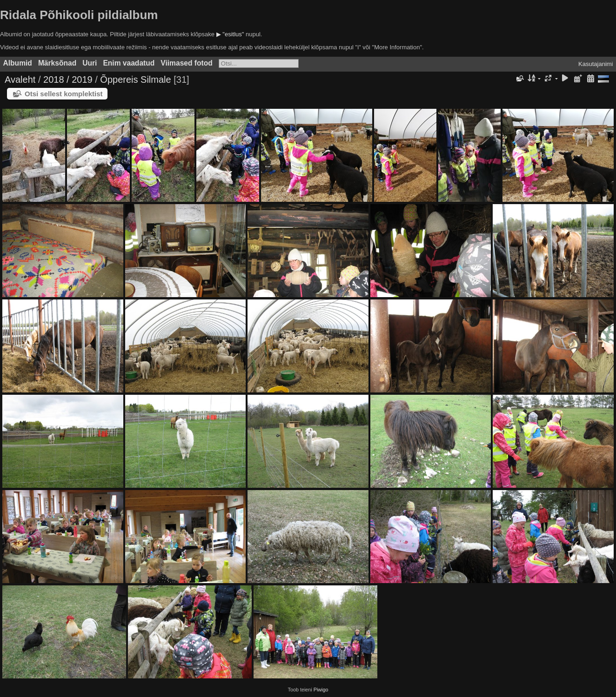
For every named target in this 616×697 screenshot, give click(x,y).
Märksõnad (57, 63)
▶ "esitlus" (230, 34)
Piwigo (321, 690)
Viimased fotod (187, 63)
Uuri (90, 63)
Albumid (18, 63)
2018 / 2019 (68, 80)
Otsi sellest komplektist (64, 94)
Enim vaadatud (129, 63)
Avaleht (20, 80)
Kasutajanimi (596, 64)
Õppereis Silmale (135, 80)
